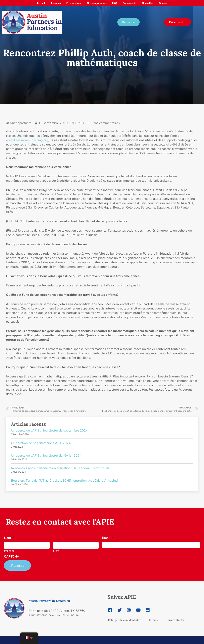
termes (153, 620)
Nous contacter (175, 620)
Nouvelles (148, 3)
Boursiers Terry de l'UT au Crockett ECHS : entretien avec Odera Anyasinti (64, 481)
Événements (129, 3)
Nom (9, 538)
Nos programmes (97, 3)
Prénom (9, 551)
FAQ (115, 3)
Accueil (41, 3)
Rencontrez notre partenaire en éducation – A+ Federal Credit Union (60, 468)
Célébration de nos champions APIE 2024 (41, 443)
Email (108, 538)
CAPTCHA (12, 557)
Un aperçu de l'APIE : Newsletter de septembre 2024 (49, 431)
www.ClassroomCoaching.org (27, 140)
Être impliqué (74, 3)
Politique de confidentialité (125, 620)
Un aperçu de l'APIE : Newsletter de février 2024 (46, 456)
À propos (56, 3)
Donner (163, 3)
